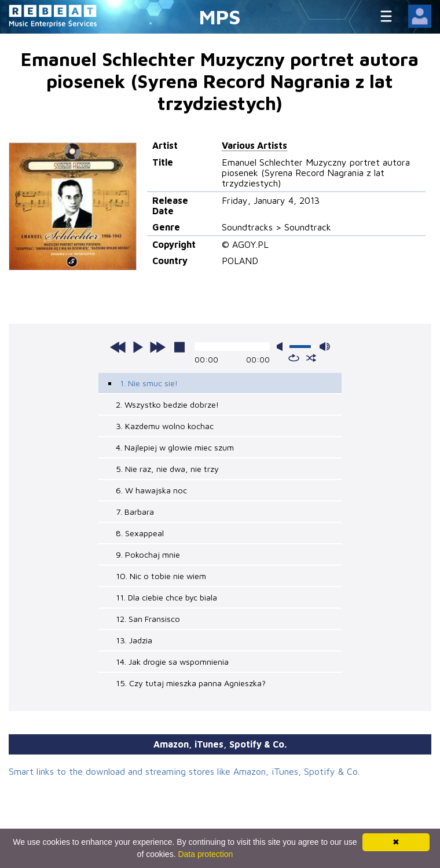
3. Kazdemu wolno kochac (165, 426)
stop (179, 347)
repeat (294, 358)
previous (118, 347)
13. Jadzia (134, 640)
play (138, 347)
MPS (220, 17)
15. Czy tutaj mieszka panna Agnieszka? (191, 683)
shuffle (311, 358)
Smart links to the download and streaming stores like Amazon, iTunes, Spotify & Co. (184, 771)
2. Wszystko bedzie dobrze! (167, 404)
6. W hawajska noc (151, 490)
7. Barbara (135, 512)
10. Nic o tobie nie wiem (161, 576)
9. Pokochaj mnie (148, 554)
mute (282, 347)
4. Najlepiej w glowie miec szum (175, 447)
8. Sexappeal (140, 533)
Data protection (205, 854)
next (157, 347)
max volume (325, 347)
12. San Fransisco (148, 619)
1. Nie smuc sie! (149, 383)
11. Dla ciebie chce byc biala (166, 597)
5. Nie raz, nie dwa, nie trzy (167, 469)
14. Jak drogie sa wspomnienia (172, 662)
